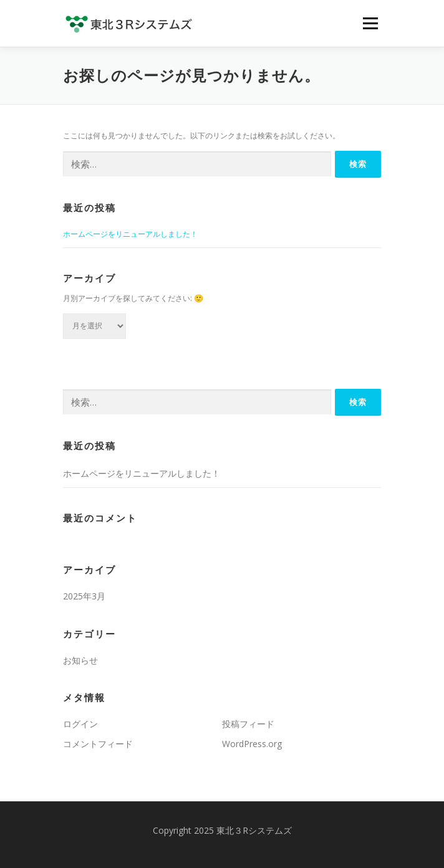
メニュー (370, 23)
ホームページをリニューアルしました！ (130, 234)
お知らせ (80, 660)
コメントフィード (98, 744)
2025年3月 (84, 596)
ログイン (80, 724)
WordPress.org (252, 744)
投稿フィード (248, 724)
